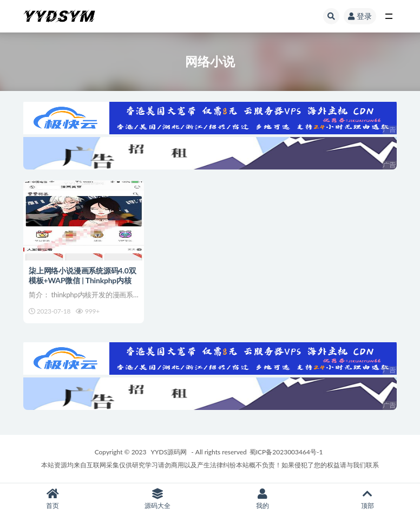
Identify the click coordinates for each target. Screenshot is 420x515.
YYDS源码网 (169, 452)
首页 (52, 499)
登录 (360, 16)
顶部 (367, 499)
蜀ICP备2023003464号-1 (286, 452)
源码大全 (157, 499)
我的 (262, 499)
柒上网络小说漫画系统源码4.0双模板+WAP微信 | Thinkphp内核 (82, 275)
